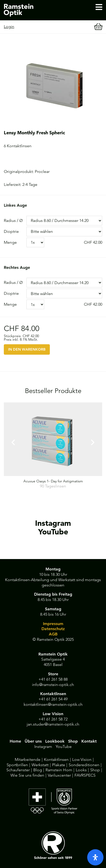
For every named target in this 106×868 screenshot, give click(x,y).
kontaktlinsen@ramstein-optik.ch (53, 704)
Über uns (33, 741)
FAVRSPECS (85, 775)
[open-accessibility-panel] (95, 857)
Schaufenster (18, 770)
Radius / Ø (13, 220)
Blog (38, 770)
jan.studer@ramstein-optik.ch (53, 724)
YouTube (64, 747)
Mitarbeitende (28, 759)
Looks (81, 770)
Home (15, 741)
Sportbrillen (17, 765)
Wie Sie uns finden (27, 775)
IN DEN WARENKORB (27, 349)
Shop (73, 741)
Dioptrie (11, 231)
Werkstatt (40, 765)
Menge (10, 242)
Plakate (59, 765)
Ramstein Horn (59, 770)
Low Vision (82, 759)
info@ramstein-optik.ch (53, 685)
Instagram (43, 747)
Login (9, 27)
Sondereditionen (84, 765)
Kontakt (89, 741)
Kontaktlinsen (56, 759)
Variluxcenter (59, 775)
